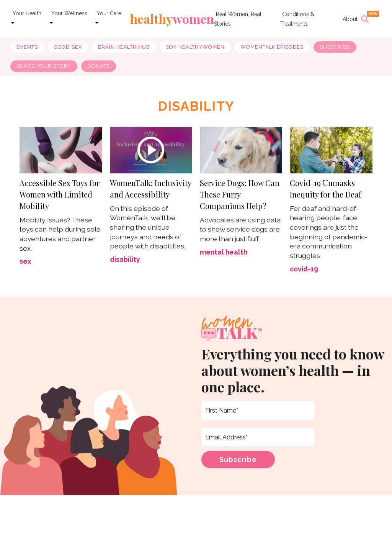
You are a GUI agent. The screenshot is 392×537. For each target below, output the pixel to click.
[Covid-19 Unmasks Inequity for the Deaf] (331, 151)
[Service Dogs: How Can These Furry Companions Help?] (241, 151)
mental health (224, 254)
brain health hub (124, 47)
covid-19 (304, 270)
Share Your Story (44, 66)
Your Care (109, 13)
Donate (98, 66)
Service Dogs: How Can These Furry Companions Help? (240, 196)
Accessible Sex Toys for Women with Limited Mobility (60, 196)
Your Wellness (69, 13)
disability (125, 261)
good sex (68, 47)
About (350, 19)
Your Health (27, 13)
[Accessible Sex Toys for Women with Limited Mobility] (61, 151)
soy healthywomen (195, 47)
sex (25, 263)
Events (27, 47)
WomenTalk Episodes (272, 47)
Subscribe (335, 47)
